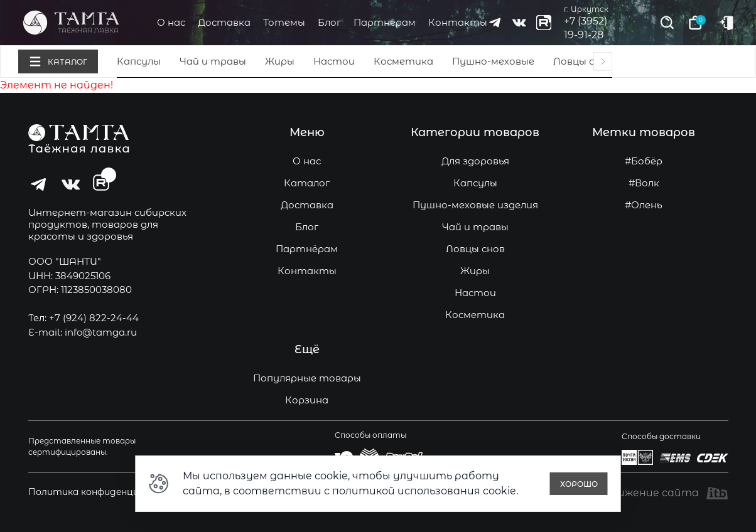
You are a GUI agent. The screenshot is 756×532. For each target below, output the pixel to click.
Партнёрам (385, 22)
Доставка (224, 22)
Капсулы (139, 61)
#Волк (644, 183)
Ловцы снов (583, 61)
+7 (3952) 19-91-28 (586, 28)
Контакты (458, 22)
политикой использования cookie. (425, 491)
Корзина (307, 400)
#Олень (644, 205)
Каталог (307, 183)
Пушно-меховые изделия (475, 205)
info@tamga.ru (101, 332)
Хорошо (579, 484)
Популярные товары (307, 378)
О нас (171, 22)
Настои (334, 61)
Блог (329, 22)
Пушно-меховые (493, 61)
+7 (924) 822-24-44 (94, 318)
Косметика (403, 61)
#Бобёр (644, 161)
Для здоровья (475, 161)
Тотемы (284, 22)
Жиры (280, 61)
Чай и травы (213, 61)
